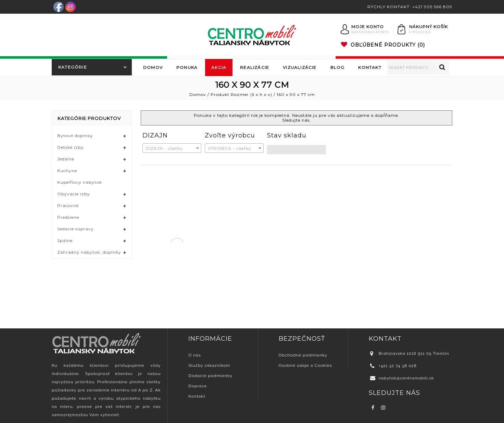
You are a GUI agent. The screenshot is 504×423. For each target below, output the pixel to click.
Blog (338, 67)
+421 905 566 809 (432, 7)
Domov (153, 67)
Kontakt (370, 67)
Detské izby (71, 147)
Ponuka (187, 67)
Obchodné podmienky (303, 355)
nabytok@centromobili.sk (406, 378)
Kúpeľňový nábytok (80, 182)
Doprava (197, 386)
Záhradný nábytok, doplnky (89, 252)
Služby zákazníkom (209, 365)
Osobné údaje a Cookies (305, 365)
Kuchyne (67, 171)
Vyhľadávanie (442, 68)
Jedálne (66, 159)
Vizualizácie (300, 67)
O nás (194, 355)
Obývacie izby (74, 194)
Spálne (65, 240)
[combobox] (172, 148)
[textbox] (172, 148)
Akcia (219, 67)
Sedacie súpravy (75, 229)
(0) (383, 45)
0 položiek (420, 32)
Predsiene (68, 217)
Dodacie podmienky (210, 376)
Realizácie (255, 67)
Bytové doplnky (75, 136)
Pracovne (68, 206)
